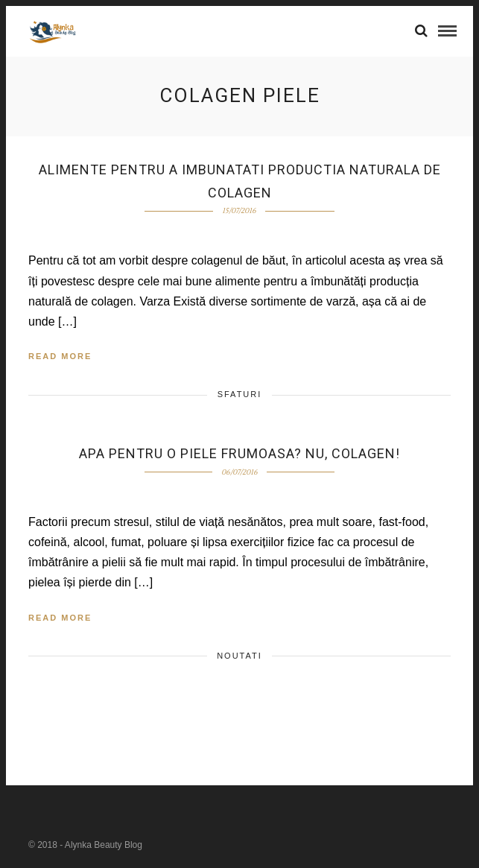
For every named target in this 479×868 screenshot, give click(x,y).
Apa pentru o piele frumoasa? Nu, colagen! (239, 453)
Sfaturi (240, 394)
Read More (60, 356)
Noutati (239, 656)
